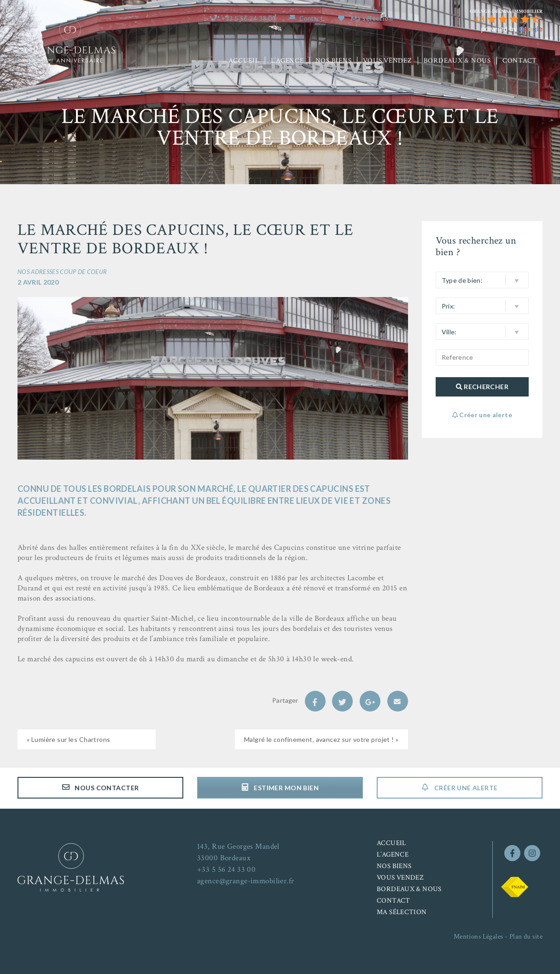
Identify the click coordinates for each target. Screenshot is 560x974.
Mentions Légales (478, 936)
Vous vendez (387, 61)
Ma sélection (365, 18)
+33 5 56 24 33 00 (248, 18)
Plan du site (526, 936)
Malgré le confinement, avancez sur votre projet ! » (321, 739)
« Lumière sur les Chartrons (68, 739)
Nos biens (334, 61)
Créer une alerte (459, 788)
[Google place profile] (506, 12)
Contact (311, 18)
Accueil (244, 61)
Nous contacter (101, 788)
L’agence (287, 61)
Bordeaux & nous (457, 61)
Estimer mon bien (280, 788)
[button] (482, 280)
